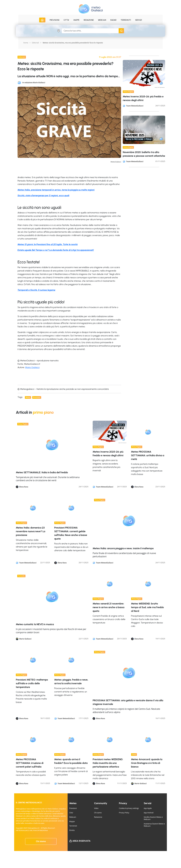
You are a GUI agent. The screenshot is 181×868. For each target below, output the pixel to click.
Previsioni (73, 808)
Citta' (71, 813)
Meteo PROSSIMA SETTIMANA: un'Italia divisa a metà (148, 455)
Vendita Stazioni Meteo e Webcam (153, 818)
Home (26, 43)
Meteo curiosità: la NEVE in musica (35, 624)
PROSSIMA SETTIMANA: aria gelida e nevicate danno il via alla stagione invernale (128, 702)
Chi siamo (41, 841)
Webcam (102, 20)
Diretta (72, 830)
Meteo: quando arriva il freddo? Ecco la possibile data (71, 761)
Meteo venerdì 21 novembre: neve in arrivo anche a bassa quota (108, 607)
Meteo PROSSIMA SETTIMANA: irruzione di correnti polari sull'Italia (30, 763)
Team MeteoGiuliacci (135, 106)
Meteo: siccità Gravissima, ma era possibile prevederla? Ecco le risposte (73, 43)
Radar (113, 20)
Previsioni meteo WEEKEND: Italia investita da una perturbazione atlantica (108, 763)
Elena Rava (24, 487)
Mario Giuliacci (32, 367)
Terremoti (73, 826)
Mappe (72, 821)
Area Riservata (81, 841)
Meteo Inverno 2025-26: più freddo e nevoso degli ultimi (108, 454)
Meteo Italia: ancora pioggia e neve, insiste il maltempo (123, 548)
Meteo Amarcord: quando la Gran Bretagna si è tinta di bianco (147, 763)
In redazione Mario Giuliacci (34, 82)
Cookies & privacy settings (129, 808)
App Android (149, 813)
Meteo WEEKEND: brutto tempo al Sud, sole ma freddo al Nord (147, 607)
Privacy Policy (124, 813)
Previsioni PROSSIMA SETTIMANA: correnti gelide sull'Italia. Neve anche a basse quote (71, 533)
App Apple (148, 808)
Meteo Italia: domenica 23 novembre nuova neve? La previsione (30, 531)
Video (96, 808)
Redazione (98, 817)
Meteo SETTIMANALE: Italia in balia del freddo (42, 472)
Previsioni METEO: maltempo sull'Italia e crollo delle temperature (32, 683)
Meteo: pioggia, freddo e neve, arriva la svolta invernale (71, 682)
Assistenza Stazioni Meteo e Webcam (154, 825)
